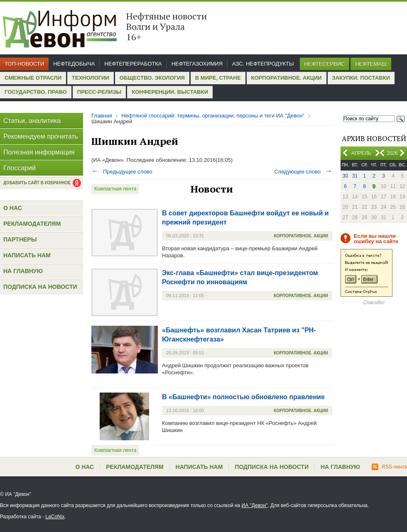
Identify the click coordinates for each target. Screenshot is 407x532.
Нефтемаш (371, 64)
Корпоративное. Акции (287, 78)
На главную (23, 271)
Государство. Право (36, 92)
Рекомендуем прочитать (41, 136)
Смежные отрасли (33, 78)
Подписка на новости (40, 287)
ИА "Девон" (255, 505)
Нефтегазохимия (197, 64)
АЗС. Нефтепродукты (263, 64)
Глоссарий (20, 168)
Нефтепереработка (133, 64)
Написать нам (27, 255)
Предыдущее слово (122, 172)
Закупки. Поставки (361, 78)
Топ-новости (24, 64)
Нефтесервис (325, 64)
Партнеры (20, 239)
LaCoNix (55, 517)
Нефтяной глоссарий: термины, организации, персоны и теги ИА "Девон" (213, 116)
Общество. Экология (152, 78)
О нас (13, 208)
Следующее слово (303, 172)
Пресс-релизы (99, 92)
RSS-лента (389, 467)
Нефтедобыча (74, 64)
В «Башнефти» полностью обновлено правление (243, 397)
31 (355, 176)
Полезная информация (39, 152)
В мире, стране (218, 78)
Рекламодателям (32, 224)
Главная (102, 116)
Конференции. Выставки (170, 92)
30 (345, 176)
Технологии (91, 78)
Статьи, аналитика (32, 121)
